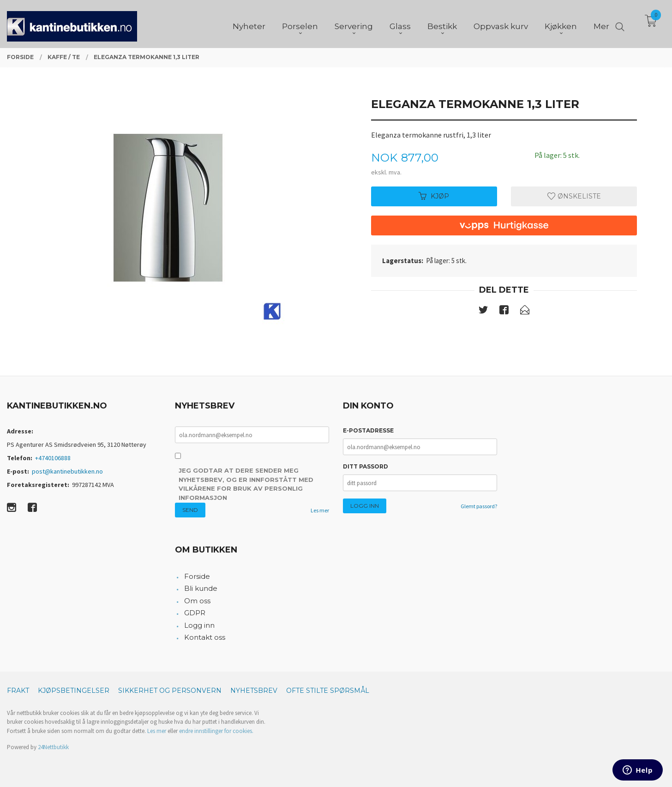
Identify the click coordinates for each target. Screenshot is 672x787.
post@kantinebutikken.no (67, 471)
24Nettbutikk (53, 747)
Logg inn (199, 625)
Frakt (18, 691)
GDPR (195, 613)
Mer (601, 24)
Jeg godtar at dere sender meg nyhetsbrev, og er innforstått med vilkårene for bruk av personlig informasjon (246, 484)
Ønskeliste (574, 196)
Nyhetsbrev (254, 691)
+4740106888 (53, 458)
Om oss (197, 601)
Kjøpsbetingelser (74, 691)
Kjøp (434, 196)
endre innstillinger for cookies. (216, 731)
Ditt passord (366, 466)
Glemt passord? (479, 506)
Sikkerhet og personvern (170, 691)
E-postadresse (368, 430)
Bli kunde (201, 588)
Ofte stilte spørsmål (328, 691)
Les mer (320, 510)
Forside (197, 576)
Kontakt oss (205, 637)
